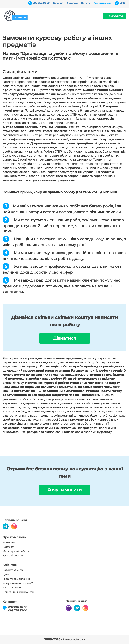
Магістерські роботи (16, 551)
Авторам (72, 3)
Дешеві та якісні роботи (18, 592)
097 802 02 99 (41, 3)
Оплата (85, 3)
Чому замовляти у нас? (18, 583)
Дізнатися (65, 338)
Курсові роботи (13, 556)
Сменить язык (102, 3)
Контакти (9, 542)
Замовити (115, 16)
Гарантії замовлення (16, 579)
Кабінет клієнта (13, 570)
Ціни (6, 574)
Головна (58, 3)
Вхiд (122, 3)
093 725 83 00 (18, 611)
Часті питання (12, 588)
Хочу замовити (65, 490)
